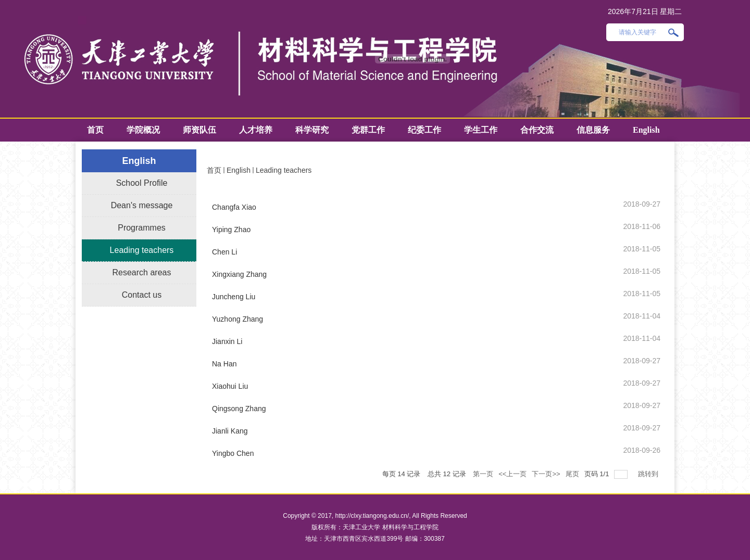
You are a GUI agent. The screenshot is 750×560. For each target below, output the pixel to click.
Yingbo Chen (233, 453)
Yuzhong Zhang (238, 319)
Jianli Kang (230, 431)
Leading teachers (284, 170)
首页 (214, 170)
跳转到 (649, 474)
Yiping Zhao (231, 230)
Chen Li (224, 252)
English (239, 170)
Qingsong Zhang (239, 409)
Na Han (224, 364)
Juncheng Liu (234, 297)
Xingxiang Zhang (239, 274)
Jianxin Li (227, 341)
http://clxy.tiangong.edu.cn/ (372, 516)
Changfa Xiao (234, 207)
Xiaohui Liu (230, 386)
